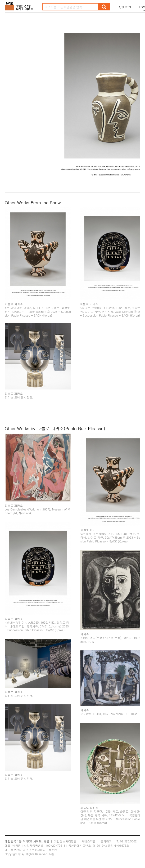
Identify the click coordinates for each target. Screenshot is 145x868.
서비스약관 (89, 841)
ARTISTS (125, 7)
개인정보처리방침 (65, 841)
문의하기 (106, 841)
